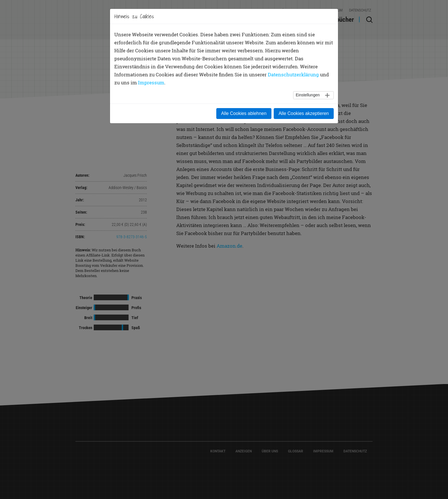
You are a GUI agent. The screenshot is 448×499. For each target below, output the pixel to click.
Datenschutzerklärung (293, 74)
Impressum (151, 82)
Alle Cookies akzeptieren (304, 113)
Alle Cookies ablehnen (244, 113)
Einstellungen (308, 95)
